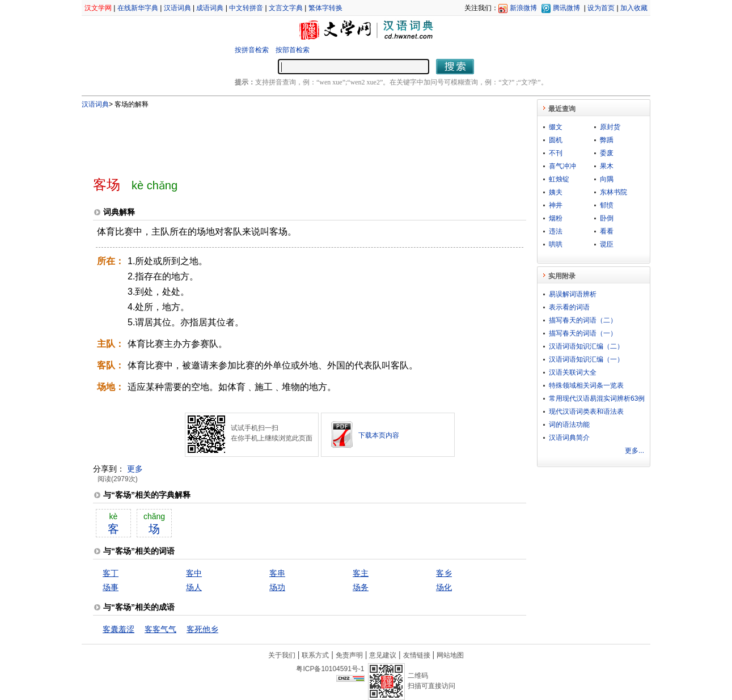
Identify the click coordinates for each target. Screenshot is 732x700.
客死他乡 (202, 629)
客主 (361, 573)
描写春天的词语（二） (583, 320)
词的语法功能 (569, 425)
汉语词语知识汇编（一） (586, 359)
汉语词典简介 (569, 438)
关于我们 (282, 655)
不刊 (556, 153)
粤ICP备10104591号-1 (330, 669)
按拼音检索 (252, 50)
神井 (556, 205)
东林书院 (613, 192)
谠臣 (607, 244)
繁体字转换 (325, 8)
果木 (607, 166)
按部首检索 (293, 50)
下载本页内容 (379, 435)
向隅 (607, 179)
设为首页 (601, 8)
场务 (361, 587)
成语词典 (210, 8)
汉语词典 (177, 8)
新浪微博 (523, 8)
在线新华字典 (138, 8)
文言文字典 (286, 8)
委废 (607, 153)
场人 (194, 587)
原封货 (610, 127)
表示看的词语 (569, 307)
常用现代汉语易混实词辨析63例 (597, 398)
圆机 (556, 140)
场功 (277, 587)
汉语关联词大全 (573, 372)
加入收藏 (634, 8)
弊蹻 (607, 140)
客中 (194, 573)
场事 (111, 587)
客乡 (444, 573)
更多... (634, 451)
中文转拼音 (246, 8)
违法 (556, 231)
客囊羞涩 (119, 629)
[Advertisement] (291, 138)
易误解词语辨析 (573, 294)
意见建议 (383, 655)
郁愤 (607, 205)
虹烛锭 (559, 179)
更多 (135, 469)
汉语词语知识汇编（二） (586, 346)
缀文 (556, 127)
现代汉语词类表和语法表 (586, 411)
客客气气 (160, 629)
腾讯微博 (566, 8)
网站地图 (450, 655)
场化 (444, 587)
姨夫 (556, 192)
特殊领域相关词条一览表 (586, 385)
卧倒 (607, 218)
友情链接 (417, 655)
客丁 (111, 573)
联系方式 (315, 655)
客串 (277, 573)
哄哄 (556, 244)
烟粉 (556, 218)
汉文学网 (98, 8)
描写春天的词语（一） (583, 333)
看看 (607, 231)
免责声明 (349, 655)
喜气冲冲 (562, 166)
